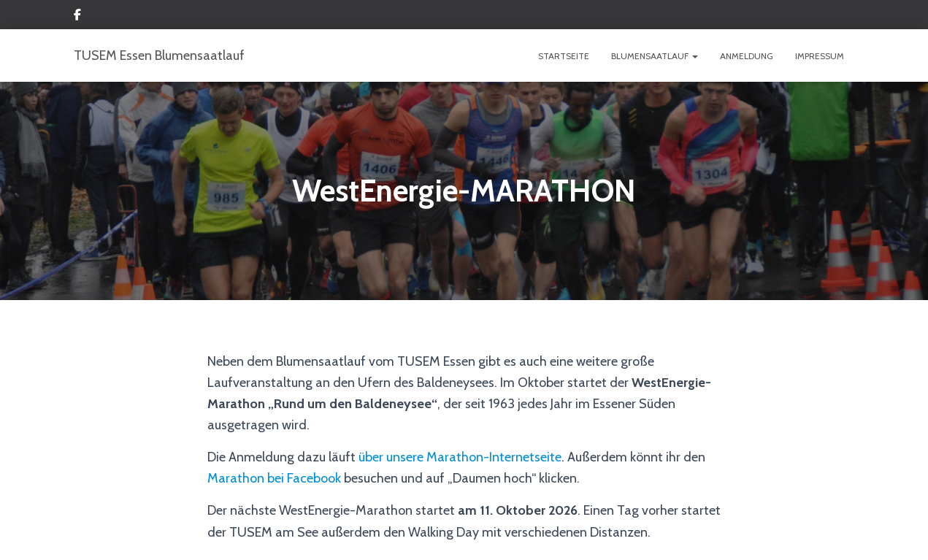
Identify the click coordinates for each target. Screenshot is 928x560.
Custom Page (77, 17)
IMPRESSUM (820, 56)
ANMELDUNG (747, 56)
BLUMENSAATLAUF (655, 56)
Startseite (564, 56)
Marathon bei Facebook (274, 478)
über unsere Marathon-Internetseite (460, 457)
